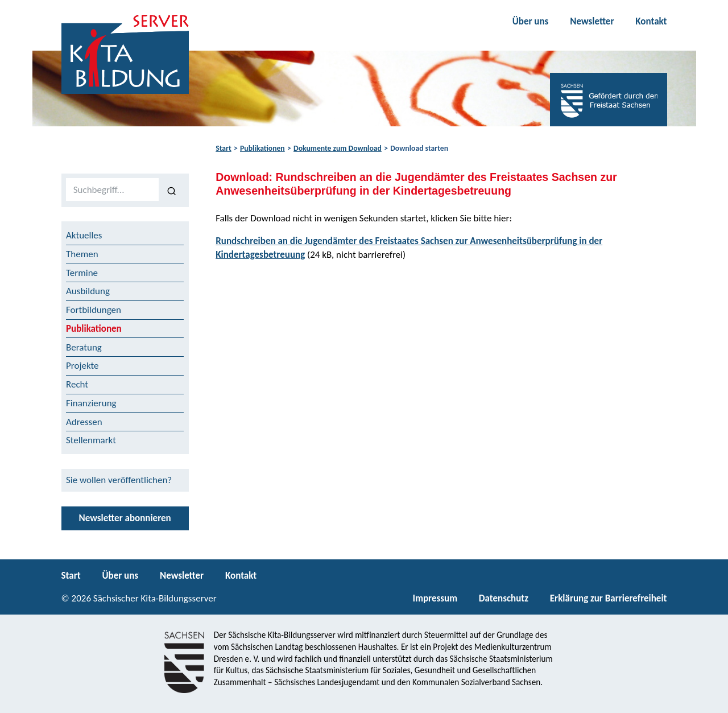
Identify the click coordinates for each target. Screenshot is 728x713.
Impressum (435, 598)
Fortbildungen (94, 310)
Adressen (84, 422)
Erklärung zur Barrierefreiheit (609, 598)
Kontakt (651, 21)
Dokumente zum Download (338, 148)
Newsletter (592, 21)
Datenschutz (504, 598)
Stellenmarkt (91, 440)
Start (223, 148)
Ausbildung (88, 291)
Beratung (84, 347)
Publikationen (262, 148)
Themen (82, 254)
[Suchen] (171, 190)
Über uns (531, 21)
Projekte (82, 366)
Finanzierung (91, 403)
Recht (77, 384)
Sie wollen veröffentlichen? (119, 480)
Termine (82, 273)
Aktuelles (84, 235)
